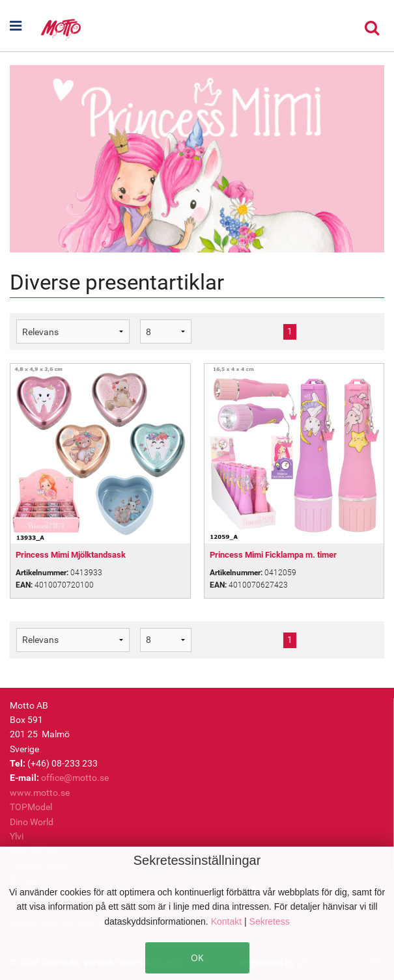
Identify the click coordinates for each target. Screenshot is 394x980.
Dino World (32, 822)
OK (197, 958)
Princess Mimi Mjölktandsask (71, 555)
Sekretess (270, 921)
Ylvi (17, 836)
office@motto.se (75, 778)
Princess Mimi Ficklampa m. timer (273, 555)
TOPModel (31, 807)
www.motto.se (40, 793)
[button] (24, 26)
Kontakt (228, 921)
